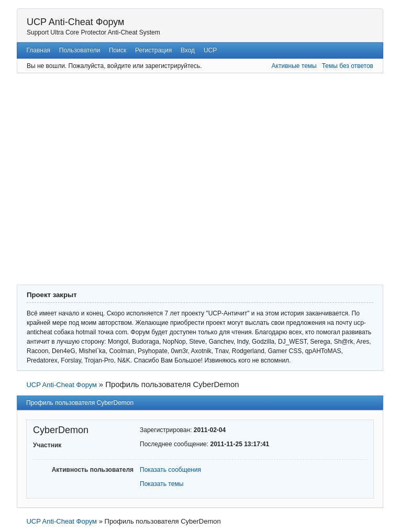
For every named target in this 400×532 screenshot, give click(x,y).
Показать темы (162, 484)
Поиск (118, 50)
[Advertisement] (98, 178)
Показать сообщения (170, 470)
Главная (38, 50)
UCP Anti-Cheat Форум (75, 22)
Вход (188, 50)
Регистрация (153, 50)
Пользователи (80, 50)
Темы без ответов (348, 66)
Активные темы (294, 66)
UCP (210, 50)
